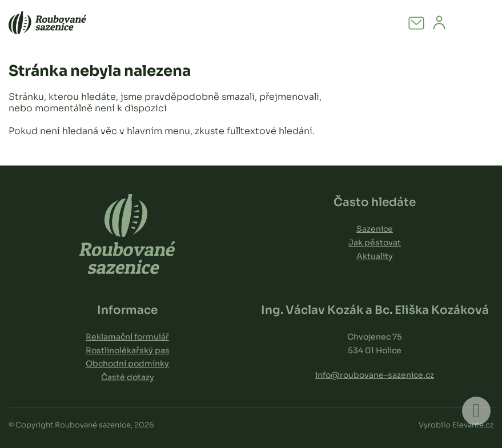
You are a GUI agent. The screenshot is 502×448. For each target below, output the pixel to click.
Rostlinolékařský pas (128, 350)
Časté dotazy (128, 377)
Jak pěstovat (375, 243)
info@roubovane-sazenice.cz (375, 375)
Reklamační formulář (127, 337)
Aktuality (375, 256)
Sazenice (375, 229)
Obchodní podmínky (127, 364)
